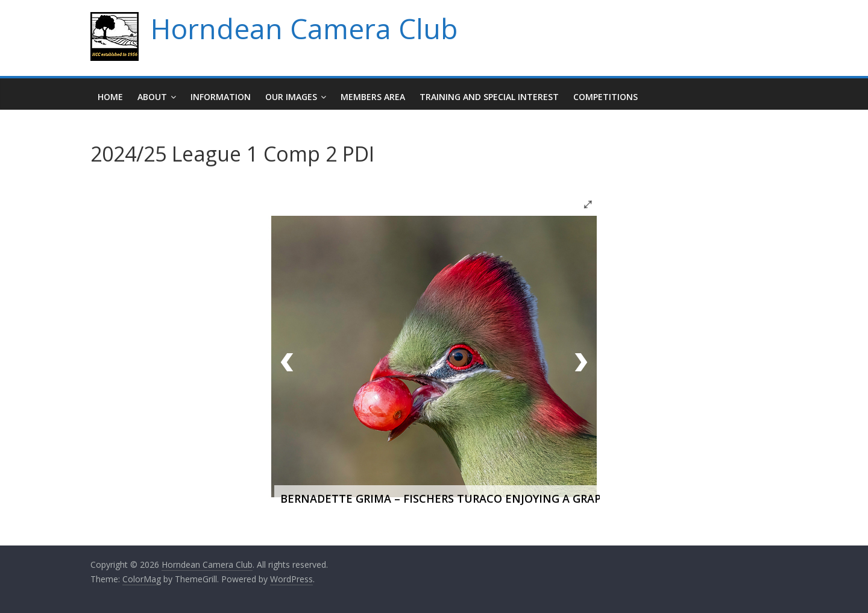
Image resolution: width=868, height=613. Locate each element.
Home (110, 97)
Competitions (605, 97)
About (152, 97)
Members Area (373, 97)
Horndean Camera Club (304, 28)
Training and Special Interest (489, 97)
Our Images (291, 97)
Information (221, 97)
